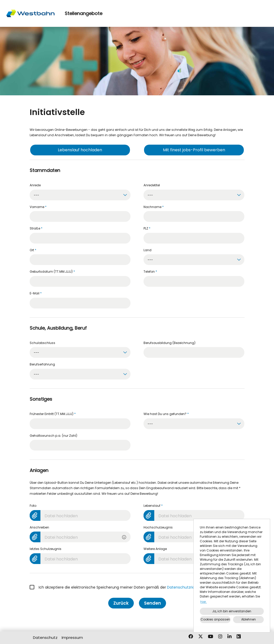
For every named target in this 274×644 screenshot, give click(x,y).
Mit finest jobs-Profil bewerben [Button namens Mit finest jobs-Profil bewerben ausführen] (194, 150)
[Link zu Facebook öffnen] (191, 636)
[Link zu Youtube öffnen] (211, 636)
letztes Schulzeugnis (46, 549)
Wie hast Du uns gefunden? (166, 414)
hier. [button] (204, 602)
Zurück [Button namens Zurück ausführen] (121, 603)
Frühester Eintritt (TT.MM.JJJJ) (53, 414)
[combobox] (80, 195)
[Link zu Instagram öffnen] (220, 636)
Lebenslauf (153, 506)
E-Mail (36, 293)
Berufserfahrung (42, 364)
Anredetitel (152, 185)
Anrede (35, 185)
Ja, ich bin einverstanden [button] (232, 611)
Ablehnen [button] (249, 619)
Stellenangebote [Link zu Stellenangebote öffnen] (84, 13)
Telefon (150, 272)
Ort (33, 250)
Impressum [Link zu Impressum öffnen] (72, 637)
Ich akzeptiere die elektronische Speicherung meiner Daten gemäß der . (119, 587)
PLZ (147, 228)
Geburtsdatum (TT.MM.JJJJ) (52, 272)
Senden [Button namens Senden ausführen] (152, 603)
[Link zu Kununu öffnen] (239, 636)
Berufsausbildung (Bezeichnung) (169, 343)
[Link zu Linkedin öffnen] (229, 636)
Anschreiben (39, 527)
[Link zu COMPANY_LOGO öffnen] (30, 13)
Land (147, 250)
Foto (33, 506)
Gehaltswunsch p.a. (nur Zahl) (53, 436)
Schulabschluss (42, 343)
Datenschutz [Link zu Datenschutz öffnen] (45, 637)
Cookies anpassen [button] (215, 619)
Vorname (38, 207)
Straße (36, 228)
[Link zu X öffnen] (201, 636)
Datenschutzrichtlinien (187, 587)
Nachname (154, 207)
